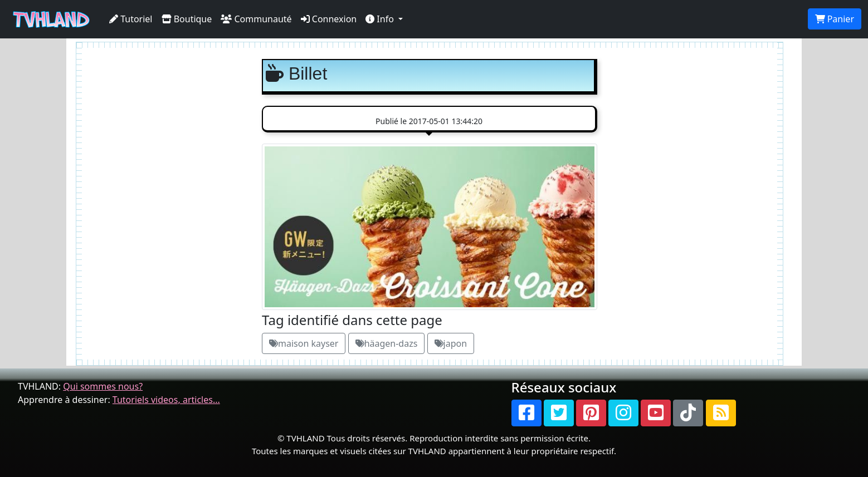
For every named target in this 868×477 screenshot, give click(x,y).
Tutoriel (131, 19)
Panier (835, 19)
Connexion (329, 19)
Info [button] (381, 19)
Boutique (187, 19)
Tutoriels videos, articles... (166, 400)
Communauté (256, 19)
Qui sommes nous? (103, 386)
